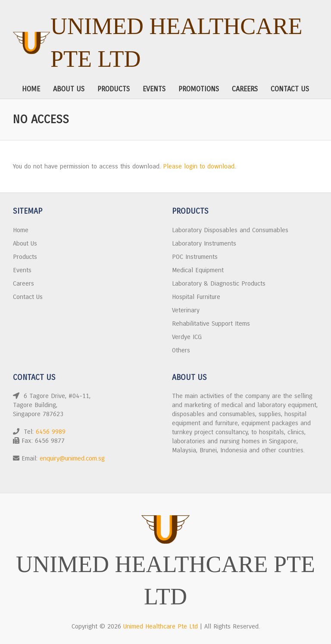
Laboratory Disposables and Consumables (230, 230)
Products (114, 89)
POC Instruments (195, 257)
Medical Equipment (198, 270)
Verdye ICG (187, 337)
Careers (245, 89)
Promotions (199, 89)
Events (154, 89)
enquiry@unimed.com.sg (72, 458)
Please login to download (199, 166)
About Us (69, 89)
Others (181, 350)
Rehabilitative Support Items (211, 324)
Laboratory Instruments (204, 243)
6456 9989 (51, 432)
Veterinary (186, 310)
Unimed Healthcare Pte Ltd (176, 43)
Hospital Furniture (196, 297)
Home (31, 89)
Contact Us (290, 89)
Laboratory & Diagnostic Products (219, 283)
